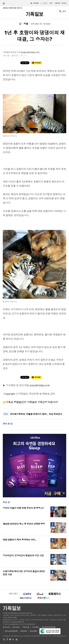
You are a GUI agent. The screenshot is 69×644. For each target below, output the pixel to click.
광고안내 (16, 627)
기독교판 (36, 3)
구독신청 (57, 3)
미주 (51, 3)
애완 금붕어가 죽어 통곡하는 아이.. (20, 540)
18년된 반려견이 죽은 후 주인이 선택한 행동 (24, 524)
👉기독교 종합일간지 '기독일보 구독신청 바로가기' (30, 402)
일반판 (45, 3)
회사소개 (6, 627)
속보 (6, 414)
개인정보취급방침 (49, 627)
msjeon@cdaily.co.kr (30, 52)
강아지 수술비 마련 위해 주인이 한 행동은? (23, 508)
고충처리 (24, 631)
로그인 (64, 3)
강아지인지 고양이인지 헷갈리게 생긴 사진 (23, 556)
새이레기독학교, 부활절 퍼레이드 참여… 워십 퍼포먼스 (36, 414)
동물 (26, 24)
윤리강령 (33, 631)
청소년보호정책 (11, 631)
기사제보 (35, 627)
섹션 (4, 4)
